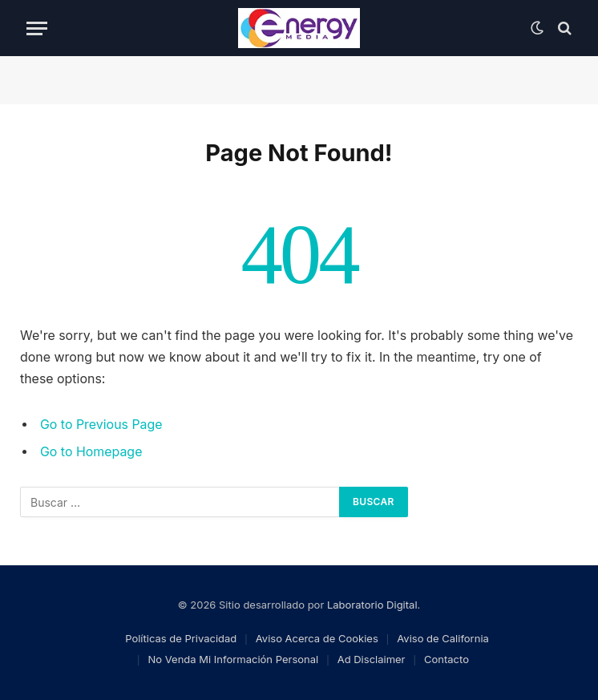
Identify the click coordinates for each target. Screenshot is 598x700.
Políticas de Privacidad (181, 638)
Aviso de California (443, 638)
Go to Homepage (91, 452)
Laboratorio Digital (372, 605)
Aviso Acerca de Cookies (317, 638)
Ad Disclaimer (372, 659)
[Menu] (37, 28)
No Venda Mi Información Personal (234, 659)
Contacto (446, 659)
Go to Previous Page (101, 425)
